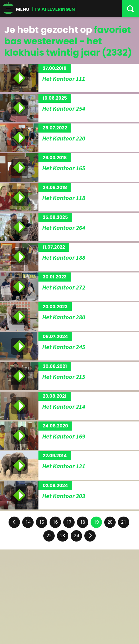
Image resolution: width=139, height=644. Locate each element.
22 (49, 536)
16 (55, 522)
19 (96, 522)
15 (42, 522)
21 (124, 522)
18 (83, 522)
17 (69, 522)
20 (110, 522)
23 (63, 536)
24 (76, 536)
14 (28, 522)
